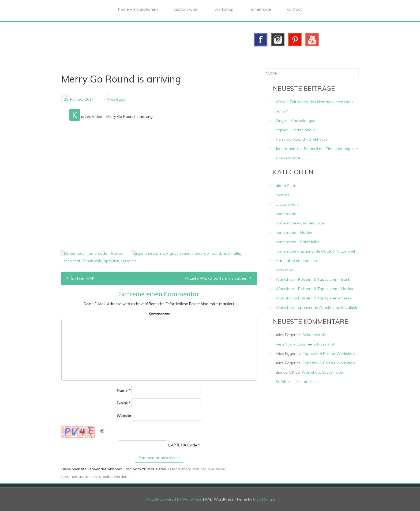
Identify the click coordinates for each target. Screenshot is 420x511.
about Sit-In (286, 186)
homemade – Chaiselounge (300, 223)
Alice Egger (117, 99)
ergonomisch (145, 253)
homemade (260, 9)
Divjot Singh (264, 499)
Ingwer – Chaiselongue (296, 130)
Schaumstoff (314, 335)
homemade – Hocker (294, 232)
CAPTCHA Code (183, 445)
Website (124, 416)
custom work (186, 9)
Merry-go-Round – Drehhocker (302, 139)
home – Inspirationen (138, 9)
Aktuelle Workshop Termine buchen (216, 278)
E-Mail (124, 403)
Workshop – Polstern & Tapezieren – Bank (313, 279)
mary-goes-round (175, 253)
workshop (224, 9)
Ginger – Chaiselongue (295, 121)
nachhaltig (232, 253)
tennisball (72, 261)
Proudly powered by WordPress (174, 499)
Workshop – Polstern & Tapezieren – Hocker (315, 289)
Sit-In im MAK (83, 278)
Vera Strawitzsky (291, 344)
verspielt (128, 261)
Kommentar (159, 314)
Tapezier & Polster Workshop (329, 354)
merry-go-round (207, 253)
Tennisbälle (92, 261)
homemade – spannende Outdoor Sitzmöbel (315, 251)
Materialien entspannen (296, 261)
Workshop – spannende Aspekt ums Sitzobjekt (317, 307)
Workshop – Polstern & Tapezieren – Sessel (314, 298)
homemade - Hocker (105, 253)
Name (124, 390)
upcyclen (112, 261)
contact (295, 9)
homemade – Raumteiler (297, 242)
